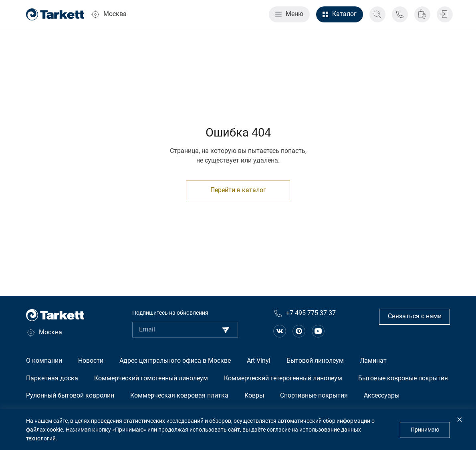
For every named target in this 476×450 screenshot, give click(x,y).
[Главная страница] (55, 14)
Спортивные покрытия (314, 396)
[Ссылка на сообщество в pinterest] (299, 331)
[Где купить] (422, 14)
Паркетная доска (52, 378)
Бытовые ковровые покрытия (403, 378)
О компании (44, 361)
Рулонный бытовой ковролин (70, 396)
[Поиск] (377, 14)
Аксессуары (382, 396)
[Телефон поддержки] (400, 14)
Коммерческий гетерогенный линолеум (283, 378)
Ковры (254, 396)
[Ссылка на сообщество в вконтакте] (280, 331)
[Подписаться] (226, 330)
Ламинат (373, 361)
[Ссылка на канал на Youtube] (318, 331)
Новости (91, 361)
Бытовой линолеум (315, 361)
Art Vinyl (259, 361)
